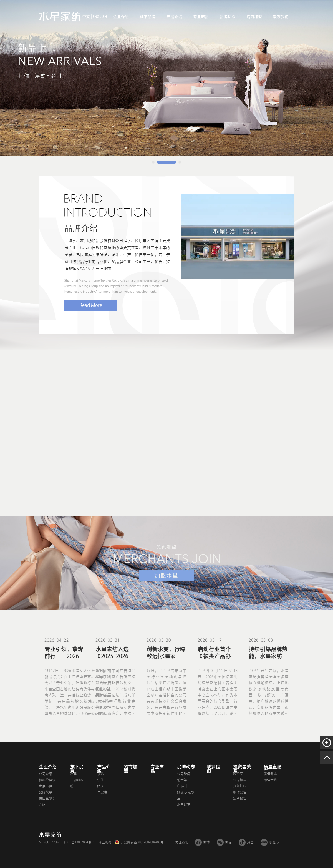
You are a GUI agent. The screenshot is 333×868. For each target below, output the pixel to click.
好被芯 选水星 (186, 795)
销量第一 (184, 780)
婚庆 (100, 786)
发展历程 (46, 786)
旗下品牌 (148, 17)
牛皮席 (102, 792)
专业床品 (201, 17)
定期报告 (240, 798)
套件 (100, 780)
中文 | (87, 17)
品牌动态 (228, 17)
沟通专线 (270, 780)
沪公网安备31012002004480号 (142, 842)
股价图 (238, 774)
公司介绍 (46, 774)
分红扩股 (240, 786)
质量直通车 (273, 769)
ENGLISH (99, 17)
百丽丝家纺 (77, 783)
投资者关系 (242, 769)
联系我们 (281, 17)
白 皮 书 (183, 786)
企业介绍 (121, 17)
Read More (91, 305)
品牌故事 (46, 792)
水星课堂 (184, 804)
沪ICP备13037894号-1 (79, 842)
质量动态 (270, 774)
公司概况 (240, 780)
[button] (153, 162)
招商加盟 (254, 17)
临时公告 (240, 792)
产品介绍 (174, 17)
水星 (74, 774)
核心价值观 (47, 780)
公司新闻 (184, 774)
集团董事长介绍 (47, 801)
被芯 (100, 774)
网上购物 (105, 842)
